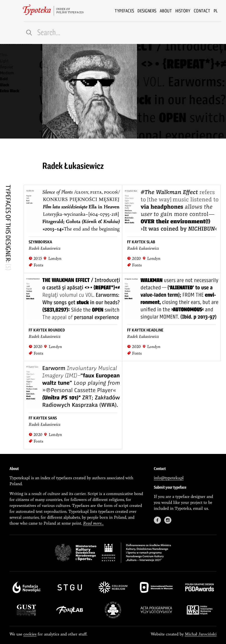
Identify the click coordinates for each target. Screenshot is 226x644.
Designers (147, 11)
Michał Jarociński (201, 634)
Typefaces (124, 11)
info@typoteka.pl (169, 478)
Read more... (93, 523)
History (183, 11)
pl (216, 11)
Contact (202, 11)
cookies (30, 634)
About (166, 11)
